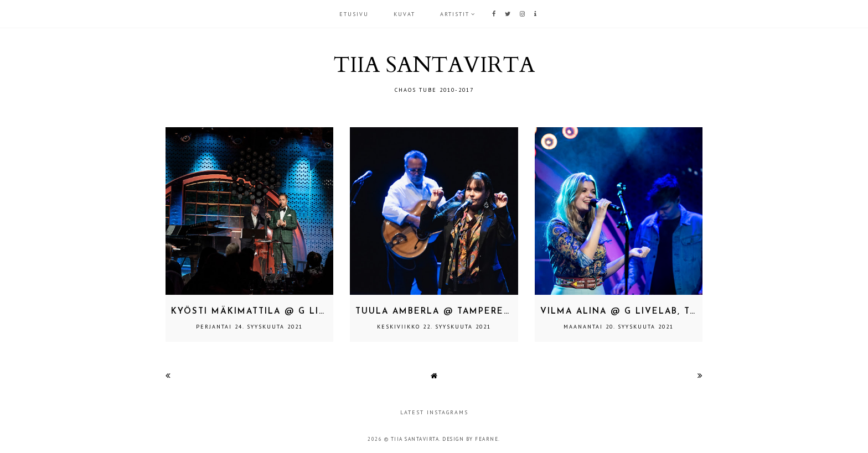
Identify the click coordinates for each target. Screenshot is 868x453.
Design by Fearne (470, 439)
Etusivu (354, 14)
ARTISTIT (455, 14)
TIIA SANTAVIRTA (434, 65)
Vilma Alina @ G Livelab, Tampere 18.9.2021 (660, 312)
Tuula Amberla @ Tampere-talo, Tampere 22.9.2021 (497, 312)
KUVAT (404, 14)
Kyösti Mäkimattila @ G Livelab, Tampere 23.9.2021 (313, 312)
